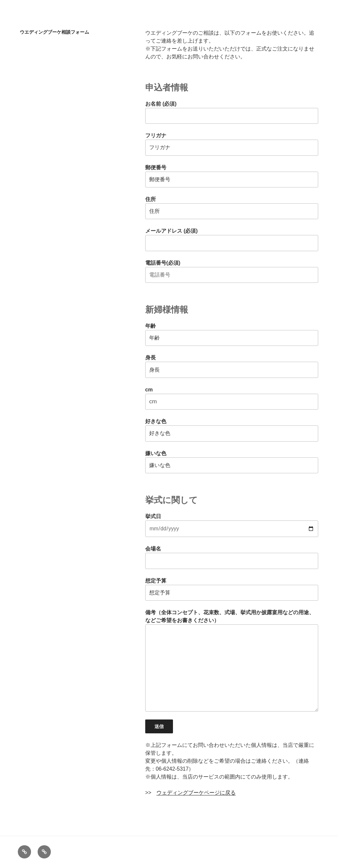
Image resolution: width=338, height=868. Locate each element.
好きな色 (232, 430)
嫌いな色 (232, 462)
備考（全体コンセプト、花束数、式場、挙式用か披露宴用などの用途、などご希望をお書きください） (232, 661)
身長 (232, 366)
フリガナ (232, 144)
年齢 (232, 334)
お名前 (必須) (232, 112)
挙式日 (232, 525)
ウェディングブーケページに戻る (196, 793)
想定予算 (232, 589)
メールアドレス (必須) (232, 239)
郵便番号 (232, 176)
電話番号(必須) (232, 271)
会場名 (232, 557)
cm (232, 398)
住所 (232, 208)
